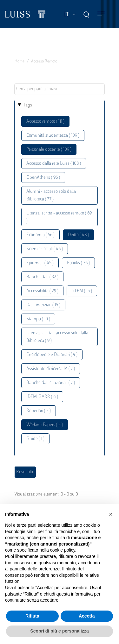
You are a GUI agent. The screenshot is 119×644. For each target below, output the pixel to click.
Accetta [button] (87, 616)
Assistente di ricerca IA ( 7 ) (51, 369)
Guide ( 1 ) (35, 439)
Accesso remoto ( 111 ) (45, 122)
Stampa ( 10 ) (38, 319)
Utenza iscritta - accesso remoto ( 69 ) (59, 217)
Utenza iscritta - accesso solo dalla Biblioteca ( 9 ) (57, 337)
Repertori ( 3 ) (39, 411)
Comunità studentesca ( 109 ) (53, 136)
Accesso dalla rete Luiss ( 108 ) (54, 164)
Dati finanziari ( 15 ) (43, 305)
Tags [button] (28, 105)
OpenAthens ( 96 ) (43, 178)
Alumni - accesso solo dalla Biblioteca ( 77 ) (51, 195)
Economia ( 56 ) (40, 235)
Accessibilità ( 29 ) (42, 291)
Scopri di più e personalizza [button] (59, 631)
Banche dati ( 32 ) (42, 277)
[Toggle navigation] (101, 14)
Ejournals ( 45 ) (40, 263)
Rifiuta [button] (32, 616)
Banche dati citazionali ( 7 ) (51, 383)
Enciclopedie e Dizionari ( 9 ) (52, 355)
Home (20, 62)
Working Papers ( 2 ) (45, 425)
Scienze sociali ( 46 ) (45, 249)
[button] (111, 514)
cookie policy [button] (63, 550)
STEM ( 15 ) (82, 291)
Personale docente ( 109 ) (49, 150)
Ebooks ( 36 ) (78, 263)
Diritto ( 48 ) (78, 235)
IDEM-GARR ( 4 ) (42, 397)
